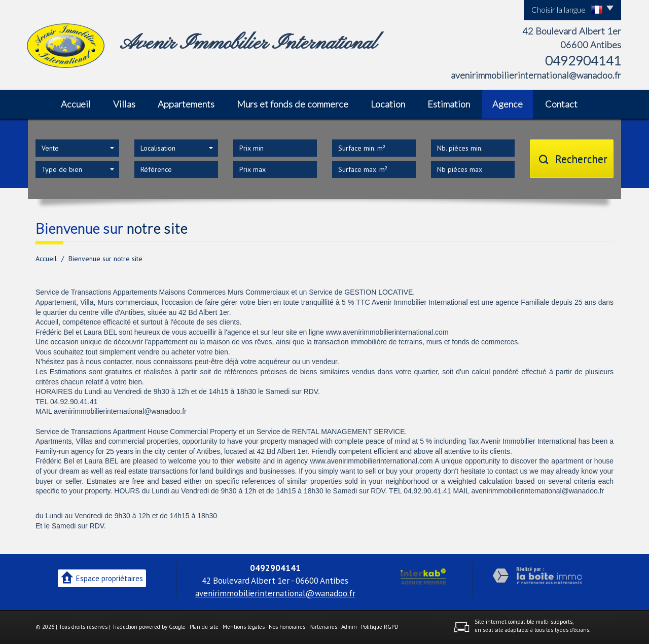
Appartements (186, 104)
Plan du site (204, 627)
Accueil (76, 104)
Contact (561, 104)
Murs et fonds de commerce (293, 104)
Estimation (449, 104)
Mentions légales (244, 627)
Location (388, 104)
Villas (124, 104)
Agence (508, 104)
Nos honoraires (287, 627)
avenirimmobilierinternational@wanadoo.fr (536, 75)
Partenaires (323, 627)
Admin (349, 627)
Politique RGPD (380, 627)
